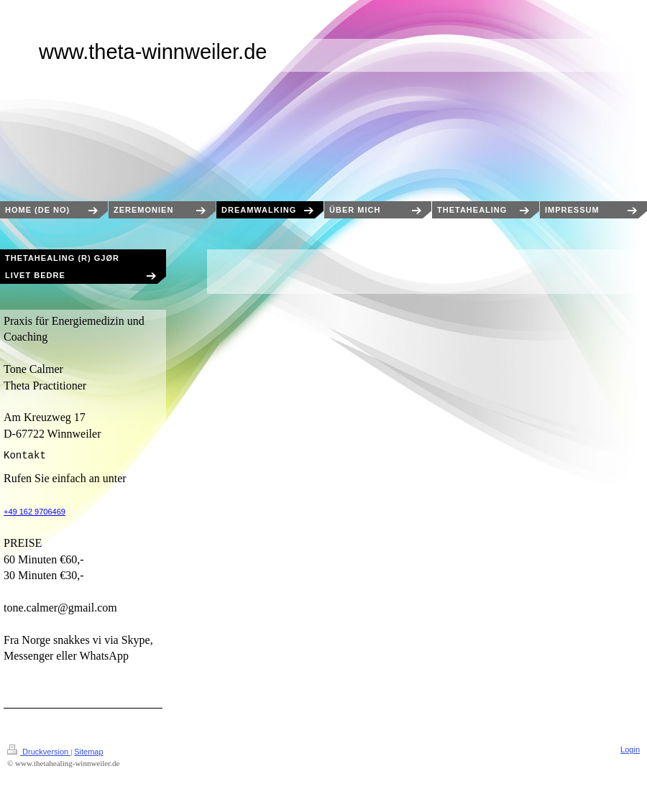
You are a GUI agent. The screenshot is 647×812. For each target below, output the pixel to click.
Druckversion (39, 752)
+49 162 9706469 (35, 512)
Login (630, 749)
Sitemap (88, 752)
